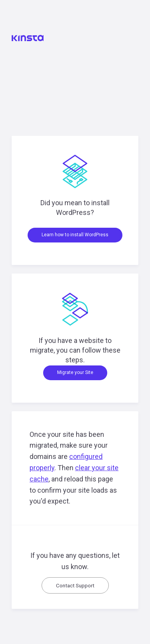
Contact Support (75, 585)
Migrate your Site (75, 372)
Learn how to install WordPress (75, 235)
